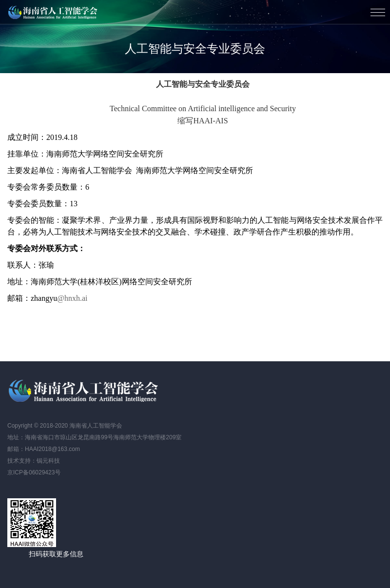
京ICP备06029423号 (34, 472)
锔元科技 (48, 461)
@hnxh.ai (72, 298)
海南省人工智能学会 (54, 12)
